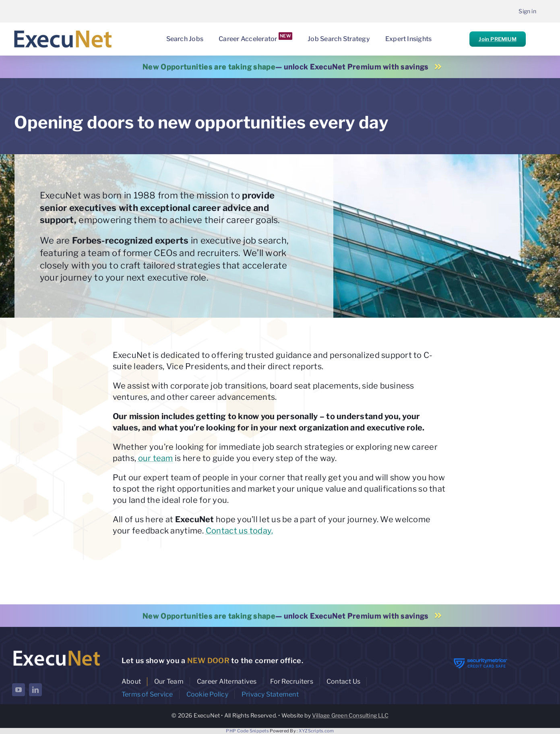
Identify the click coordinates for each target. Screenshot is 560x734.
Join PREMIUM (497, 39)
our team (156, 458)
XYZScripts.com (316, 731)
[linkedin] (35, 690)
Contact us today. (240, 531)
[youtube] (19, 690)
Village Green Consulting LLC (350, 715)
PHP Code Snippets (247, 731)
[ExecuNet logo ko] (56, 650)
